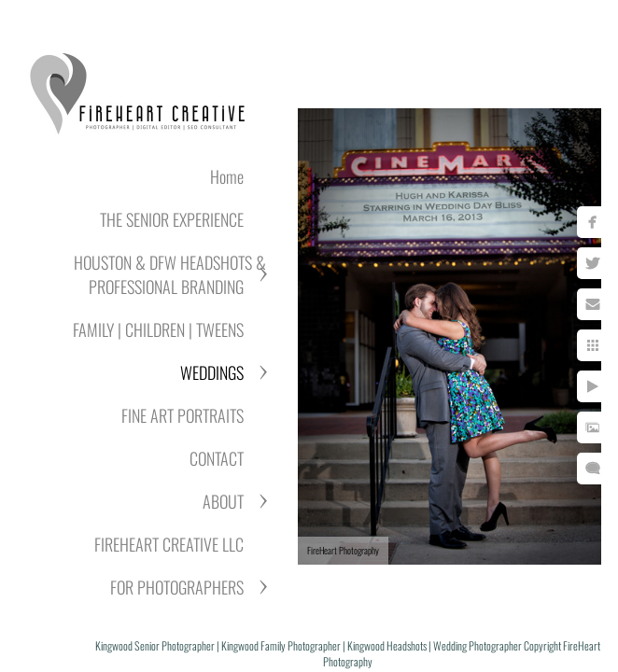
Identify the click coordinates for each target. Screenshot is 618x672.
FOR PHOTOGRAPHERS (177, 587)
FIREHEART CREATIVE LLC (169, 544)
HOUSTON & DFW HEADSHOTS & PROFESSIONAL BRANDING (170, 274)
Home (227, 176)
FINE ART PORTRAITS (183, 415)
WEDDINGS (212, 372)
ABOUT (223, 501)
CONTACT (217, 458)
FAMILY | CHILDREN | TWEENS (158, 329)
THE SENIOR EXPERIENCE (172, 219)
